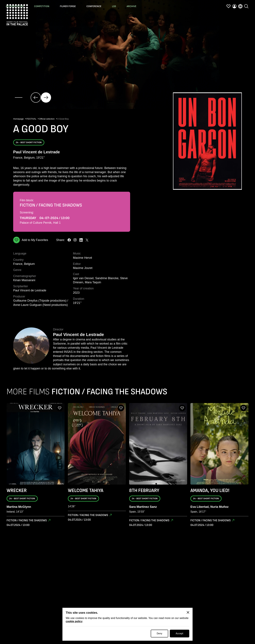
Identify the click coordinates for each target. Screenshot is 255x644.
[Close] (188, 612)
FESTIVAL (32, 119)
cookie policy (74, 621)
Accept (180, 634)
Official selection (47, 119)
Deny (159, 634)
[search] (246, 7)
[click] (36, 98)
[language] (240, 7)
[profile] (234, 7)
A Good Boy (63, 119)
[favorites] (228, 7)
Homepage (19, 119)
